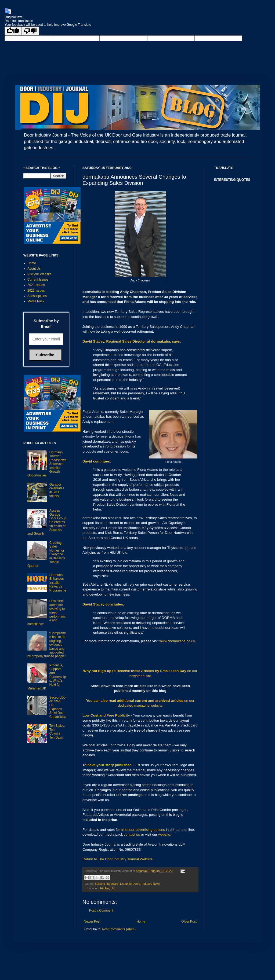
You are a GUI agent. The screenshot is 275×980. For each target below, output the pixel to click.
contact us (132, 834)
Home (141, 922)
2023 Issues (36, 285)
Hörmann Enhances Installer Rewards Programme (58, 583)
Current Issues (38, 280)
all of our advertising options (143, 830)
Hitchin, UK (107, 888)
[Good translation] (13, 31)
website (164, 834)
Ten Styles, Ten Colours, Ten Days (57, 731)
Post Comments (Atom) (119, 929)
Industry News (151, 884)
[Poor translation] (30, 31)
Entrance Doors (130, 884)
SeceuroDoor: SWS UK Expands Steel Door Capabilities (58, 707)
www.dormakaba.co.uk (177, 641)
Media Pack (36, 301)
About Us (34, 269)
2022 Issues (36, 291)
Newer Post (92, 922)
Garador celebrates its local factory (57, 490)
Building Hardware (107, 884)
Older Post (189, 922)
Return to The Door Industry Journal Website (117, 859)
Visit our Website (39, 274)
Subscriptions (37, 296)
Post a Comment (101, 911)
